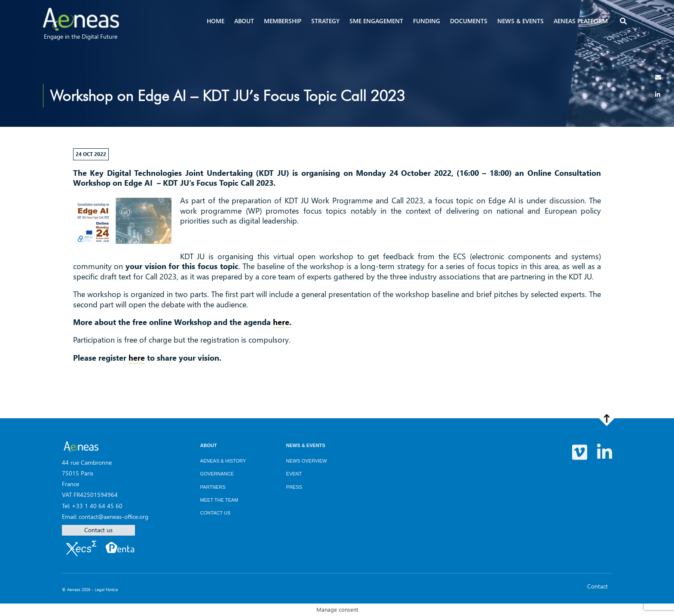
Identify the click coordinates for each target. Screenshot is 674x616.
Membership (283, 21)
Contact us (98, 530)
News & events (521, 21)
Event (294, 474)
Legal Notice (106, 589)
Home (216, 21)
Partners (213, 487)
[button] (624, 22)
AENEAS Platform (581, 21)
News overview (307, 461)
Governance (217, 474)
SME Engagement (376, 21)
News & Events (306, 445)
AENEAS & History (223, 461)
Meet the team (219, 500)
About (244, 21)
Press (294, 487)
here (137, 358)
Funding (427, 21)
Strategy (325, 21)
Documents (469, 21)
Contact (597, 586)
